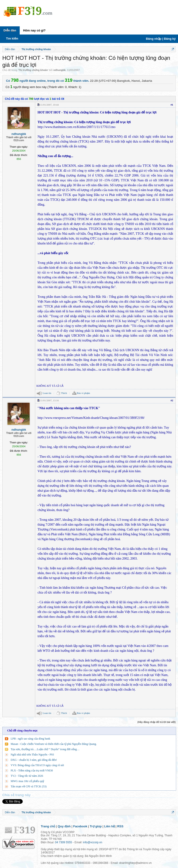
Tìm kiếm (12, 39)
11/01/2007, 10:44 (49, 105)
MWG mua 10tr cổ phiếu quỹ (27, 781)
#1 (172, 105)
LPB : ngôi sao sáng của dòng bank (30, 739)
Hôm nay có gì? (34, 30)
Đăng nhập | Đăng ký (161, 39)
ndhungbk (59, 70)
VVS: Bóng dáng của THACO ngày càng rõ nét (37, 765)
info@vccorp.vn (93, 842)
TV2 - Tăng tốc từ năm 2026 (27, 776)
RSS (120, 826)
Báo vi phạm (83, 393)
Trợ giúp (96, 826)
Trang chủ (48, 826)
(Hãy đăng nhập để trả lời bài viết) (156, 722)
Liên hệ (110, 826)
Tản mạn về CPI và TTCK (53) (29, 786)
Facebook (80, 826)
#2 (172, 400)
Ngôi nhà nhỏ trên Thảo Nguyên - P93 (32, 755)
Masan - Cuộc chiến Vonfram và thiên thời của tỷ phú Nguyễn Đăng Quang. (54, 744)
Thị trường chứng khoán (33, 70)
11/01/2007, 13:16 (49, 400)
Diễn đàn (10, 30)
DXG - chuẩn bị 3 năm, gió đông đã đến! (34, 760)
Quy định (64, 826)
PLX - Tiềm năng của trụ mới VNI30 (32, 771)
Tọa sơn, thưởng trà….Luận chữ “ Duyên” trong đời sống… (45, 749)
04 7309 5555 (63, 842)
